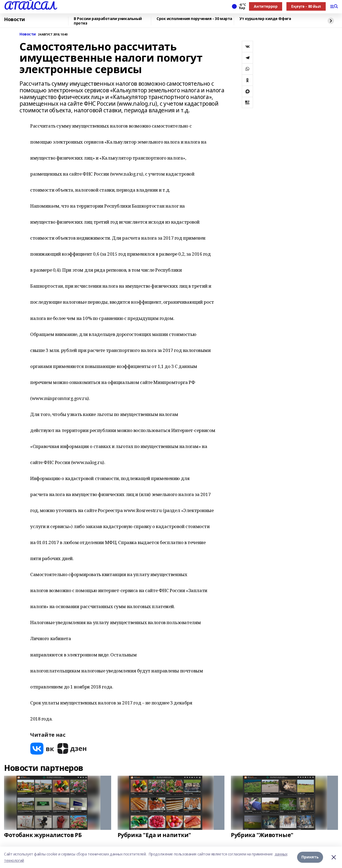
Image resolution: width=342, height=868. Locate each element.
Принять (310, 857)
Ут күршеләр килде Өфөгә (265, 19)
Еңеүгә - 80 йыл (306, 6)
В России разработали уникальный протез (108, 21)
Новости (14, 19)
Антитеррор (266, 6)
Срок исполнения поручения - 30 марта (194, 19)
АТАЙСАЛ (30, 6)
